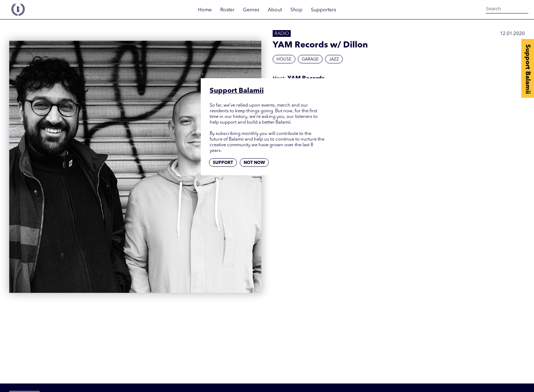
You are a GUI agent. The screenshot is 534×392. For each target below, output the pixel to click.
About (275, 10)
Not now (254, 163)
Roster (227, 10)
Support (223, 163)
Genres (251, 10)
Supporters (323, 10)
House (284, 59)
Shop (296, 10)
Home (205, 10)
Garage (310, 59)
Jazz (334, 59)
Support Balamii (528, 69)
